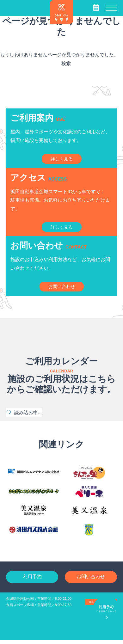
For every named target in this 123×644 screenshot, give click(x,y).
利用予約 (32, 580)
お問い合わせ (91, 580)
